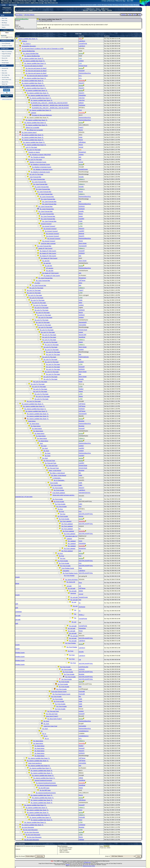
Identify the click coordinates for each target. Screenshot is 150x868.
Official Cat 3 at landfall (32, 127)
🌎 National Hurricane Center (7, 96)
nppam (81, 216)
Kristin (81, 137)
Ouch (41, 443)
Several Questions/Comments (43, 780)
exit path (69, 586)
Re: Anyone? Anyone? (49, 226)
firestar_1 (82, 615)
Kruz (80, 506)
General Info (5, 68)
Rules (104, 10)
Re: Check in (27, 44)
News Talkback (19, 15)
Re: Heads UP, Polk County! (48, 251)
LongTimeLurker (84, 667)
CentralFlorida (83, 43)
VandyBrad (82, 337)
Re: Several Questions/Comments (46, 783)
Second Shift (83, 335)
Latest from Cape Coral (50, 726)
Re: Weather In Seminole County (40, 164)
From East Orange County (59, 692)
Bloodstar (82, 421)
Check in (24, 41)
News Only (5, 20)
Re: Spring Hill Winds (72, 580)
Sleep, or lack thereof (55, 470)
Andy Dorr (82, 98)
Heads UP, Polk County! (45, 248)
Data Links (4, 73)
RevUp (81, 130)
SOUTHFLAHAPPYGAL (86, 514)
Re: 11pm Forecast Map (38, 179)
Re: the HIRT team (44, 788)
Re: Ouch (44, 446)
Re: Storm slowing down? (29, 132)
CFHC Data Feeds (7, 80)
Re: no (44, 734)
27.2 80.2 (37, 283)
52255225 (82, 206)
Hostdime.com (87, 862)
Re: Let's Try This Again (34, 150)
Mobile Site (5, 84)
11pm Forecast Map (35, 177)
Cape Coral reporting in (35, 763)
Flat (139, 15)
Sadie (80, 475)
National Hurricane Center (89, 866)
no (42, 731)
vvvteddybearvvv (84, 731)
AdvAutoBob (82, 325)
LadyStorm (82, 41)
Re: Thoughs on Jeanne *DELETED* (40, 155)
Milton (106, 5)
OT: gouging (50, 268)
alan (80, 157)
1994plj (81, 778)
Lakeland (33, 113)
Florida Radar (5, 63)
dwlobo (81, 591)
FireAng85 (82, 691)
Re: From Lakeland (66, 521)
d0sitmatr (82, 233)
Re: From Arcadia (56, 485)
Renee (81, 631)
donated (68, 865)
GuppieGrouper (83, 169)
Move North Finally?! (52, 716)
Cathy (81, 485)
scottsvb (81, 61)
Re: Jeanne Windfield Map (31, 53)
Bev (80, 473)
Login (4, 5)
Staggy (81, 342)
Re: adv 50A (46, 261)
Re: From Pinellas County (70, 573)
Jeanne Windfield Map (28, 51)
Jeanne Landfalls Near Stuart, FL (28, 39)
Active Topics (105, 9)
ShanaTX (82, 83)
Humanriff (82, 71)
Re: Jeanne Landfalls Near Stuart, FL (33, 58)
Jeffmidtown (82, 142)
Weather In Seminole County (38, 162)
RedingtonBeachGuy (85, 73)
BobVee (81, 516)
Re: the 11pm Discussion (30, 830)
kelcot (81, 810)
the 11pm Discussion (28, 827)
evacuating (66, 571)
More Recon (5, 60)
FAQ (100, 10)
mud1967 (82, 219)
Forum (3, 43)
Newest (8, 43)
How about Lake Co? (71, 536)
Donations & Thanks (7, 46)
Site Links (4, 71)
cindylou (81, 155)
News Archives (6, 25)
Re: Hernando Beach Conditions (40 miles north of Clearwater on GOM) (43, 49)
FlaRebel (81, 840)
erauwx (81, 332)
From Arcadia (54, 483)
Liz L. (80, 76)
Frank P (81, 127)
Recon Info (5, 58)
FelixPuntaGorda (84, 357)
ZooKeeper (82, 105)
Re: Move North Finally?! (55, 719)
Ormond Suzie (83, 66)
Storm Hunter (83, 243)
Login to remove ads (7, 99)
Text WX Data (5, 77)
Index (129, 15)
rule (80, 551)
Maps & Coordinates (7, 51)
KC (80, 529)
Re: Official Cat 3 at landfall (35, 130)
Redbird (81, 389)
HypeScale (4, 36)
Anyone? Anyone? (46, 224)
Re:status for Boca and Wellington (42, 115)
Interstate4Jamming (85, 493)
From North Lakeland (59, 493)
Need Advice (32, 421)
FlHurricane (7, 8)
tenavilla (81, 177)
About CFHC (5, 82)
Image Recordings (6, 54)
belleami (81, 103)
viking (80, 283)
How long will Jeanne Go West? (34, 66)
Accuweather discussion (29, 46)
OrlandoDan (82, 95)
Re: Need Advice (34, 424)
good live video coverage (48, 243)
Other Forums (91, 9)
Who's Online (94, 10)
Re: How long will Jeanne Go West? (36, 68)
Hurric (81, 541)
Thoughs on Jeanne (34, 152)
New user (86, 10)
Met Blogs (4, 23)
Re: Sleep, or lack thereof (57, 473)
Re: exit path (72, 588)
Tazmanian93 (83, 246)
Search (4, 27)
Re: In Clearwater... (59, 480)
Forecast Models (6, 56)
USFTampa (82, 280)
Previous (123, 15)
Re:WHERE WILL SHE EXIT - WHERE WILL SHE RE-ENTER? (49, 103)
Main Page (5, 18)
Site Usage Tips (6, 75)
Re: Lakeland (72, 541)
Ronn (80, 110)
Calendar (109, 10)
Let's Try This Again (31, 147)
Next (134, 15)
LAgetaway (82, 825)
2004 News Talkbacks (29, 15)
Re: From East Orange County (61, 694)
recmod (81, 147)
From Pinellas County (68, 568)
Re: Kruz (60, 509)
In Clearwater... (57, 478)
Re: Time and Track (49, 461)
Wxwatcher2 (82, 152)
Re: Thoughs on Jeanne (38, 157)
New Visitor (13, 5)
